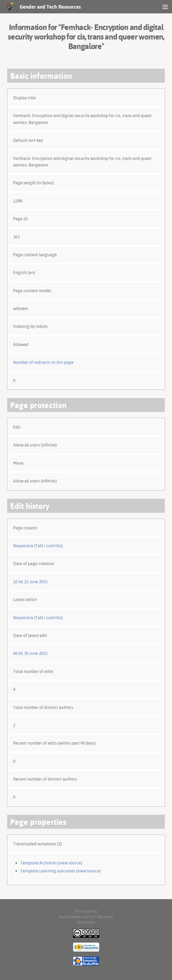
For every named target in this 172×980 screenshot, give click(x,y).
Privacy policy (86, 911)
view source (70, 863)
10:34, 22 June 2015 (30, 582)
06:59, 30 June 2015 (30, 653)
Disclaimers (86, 922)
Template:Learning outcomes (48, 871)
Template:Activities (39, 863)
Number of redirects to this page (43, 362)
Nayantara (23, 546)
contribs (54, 546)
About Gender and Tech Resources (86, 917)
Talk (39, 546)
